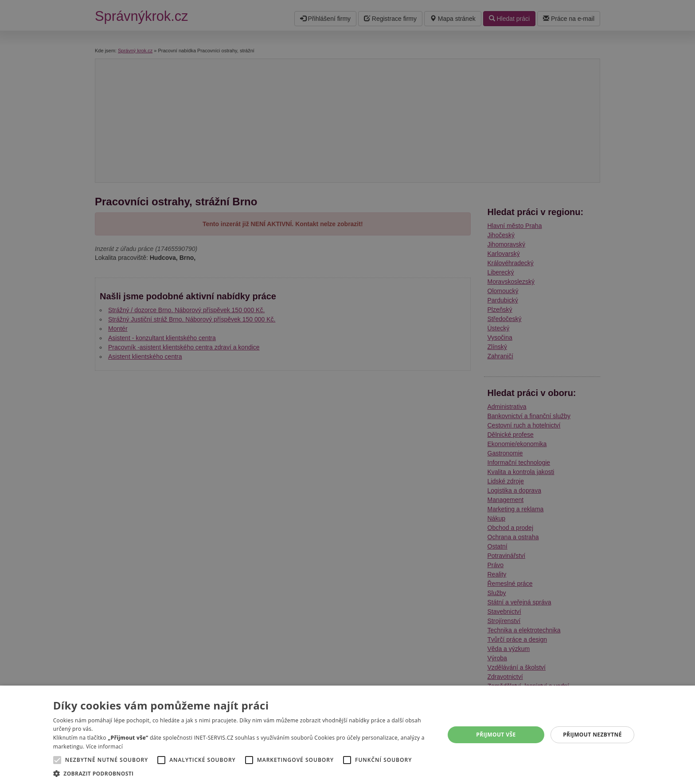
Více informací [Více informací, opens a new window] (104, 747)
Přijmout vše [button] (496, 735)
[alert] (347, 392)
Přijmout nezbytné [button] (592, 735)
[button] (243, 773)
